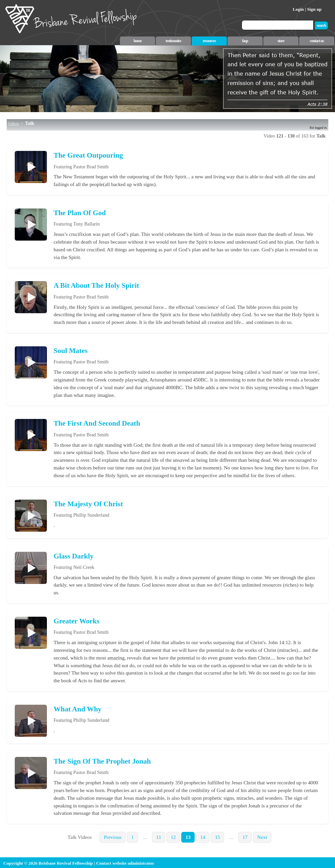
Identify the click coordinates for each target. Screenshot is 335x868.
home (138, 41)
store (281, 41)
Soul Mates (71, 351)
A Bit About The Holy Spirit (96, 285)
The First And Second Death (97, 423)
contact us (317, 41)
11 (159, 837)
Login (298, 9)
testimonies (173, 41)
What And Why (78, 709)
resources (209, 41)
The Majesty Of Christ (88, 504)
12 (173, 837)
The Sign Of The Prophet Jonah (102, 761)
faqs (245, 41)
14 (203, 837)
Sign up (314, 9)
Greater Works (77, 621)
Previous (113, 837)
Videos (13, 123)
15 (218, 837)
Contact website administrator (125, 863)
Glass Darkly (74, 556)
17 (245, 837)
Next (262, 837)
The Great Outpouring (88, 155)
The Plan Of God (80, 213)
